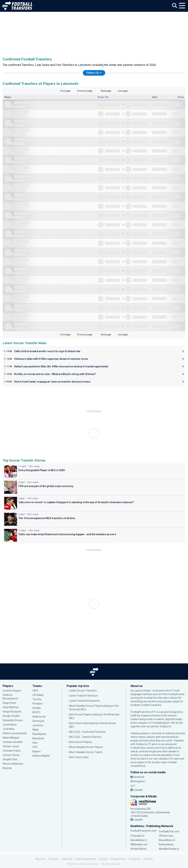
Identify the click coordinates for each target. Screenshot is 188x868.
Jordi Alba (9, 729)
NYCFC (36, 712)
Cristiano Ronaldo (13, 742)
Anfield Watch (138, 849)
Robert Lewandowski (15, 733)
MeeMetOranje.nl (169, 849)
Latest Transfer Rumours (84, 696)
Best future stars (79, 757)
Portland (37, 704)
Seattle (37, 708)
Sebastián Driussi (13, 720)
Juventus (38, 725)
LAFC (35, 691)
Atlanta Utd (39, 717)
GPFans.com (166, 836)
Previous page (85, 91)
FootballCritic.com (169, 831)
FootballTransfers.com (143, 831)
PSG (35, 747)
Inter (35, 743)
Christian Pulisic (12, 751)
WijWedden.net (139, 844)
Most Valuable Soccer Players (86, 747)
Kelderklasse (166, 844)
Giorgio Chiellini (11, 716)
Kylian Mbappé (11, 738)
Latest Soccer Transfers (83, 691)
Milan (36, 730)
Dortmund (38, 721)
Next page (106, 91)
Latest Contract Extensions (85, 701)
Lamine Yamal (11, 755)
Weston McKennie (13, 764)
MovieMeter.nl (139, 840)
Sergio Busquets (12, 712)
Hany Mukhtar (11, 707)
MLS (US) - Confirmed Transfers (87, 732)
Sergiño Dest (10, 759)
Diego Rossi (9, 703)
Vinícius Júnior (11, 746)
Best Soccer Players (81, 742)
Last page (123, 91)
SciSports (165, 726)
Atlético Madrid (41, 756)
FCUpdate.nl (137, 836)
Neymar (7, 768)
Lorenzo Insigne (12, 691)
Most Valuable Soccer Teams (86, 752)
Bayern (37, 751)
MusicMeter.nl (167, 840)
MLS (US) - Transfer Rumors (85, 737)
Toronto (37, 699)
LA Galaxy (38, 695)
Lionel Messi (10, 725)
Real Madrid (39, 734)
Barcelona (38, 738)
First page (65, 91)
